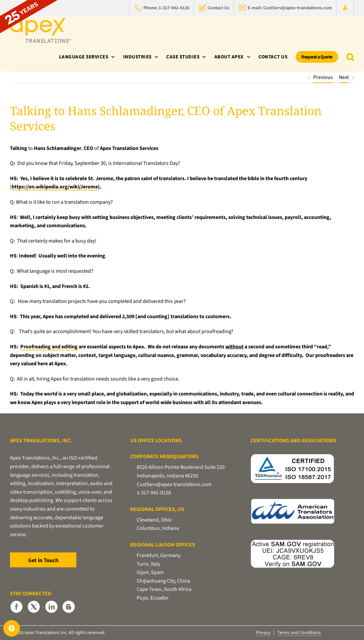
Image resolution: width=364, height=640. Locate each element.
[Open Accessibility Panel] (12, 628)
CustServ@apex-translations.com (174, 484)
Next (344, 77)
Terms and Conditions (299, 633)
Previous (323, 77)
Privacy (263, 633)
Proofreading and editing (49, 347)
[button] (350, 57)
